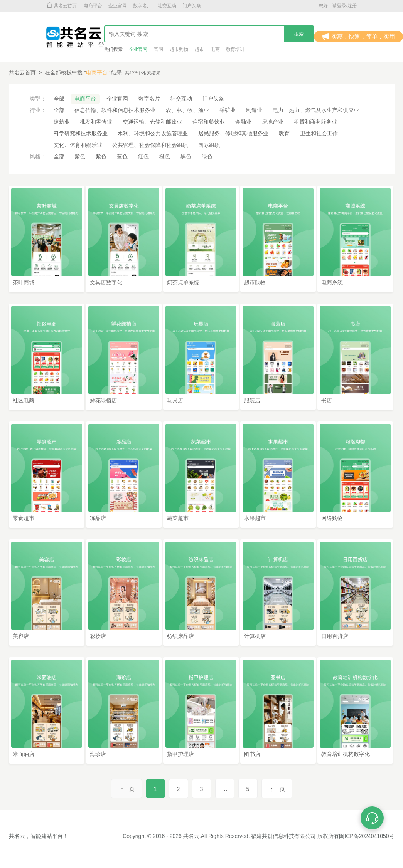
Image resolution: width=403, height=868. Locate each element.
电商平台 (93, 6)
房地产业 (273, 122)
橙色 (165, 156)
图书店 (252, 754)
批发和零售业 (96, 122)
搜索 (299, 34)
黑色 (186, 156)
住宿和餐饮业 (209, 122)
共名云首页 (22, 72)
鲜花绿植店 (103, 400)
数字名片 (142, 6)
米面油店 (24, 754)
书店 (327, 400)
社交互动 (167, 6)
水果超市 (255, 518)
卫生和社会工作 (319, 133)
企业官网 (118, 6)
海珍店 (98, 754)
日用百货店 (335, 636)
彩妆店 (98, 636)
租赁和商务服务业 (315, 122)
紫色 (80, 156)
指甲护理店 (180, 754)
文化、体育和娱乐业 (78, 145)
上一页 (126, 789)
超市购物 (255, 282)
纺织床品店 (180, 636)
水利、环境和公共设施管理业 (153, 133)
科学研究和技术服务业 (81, 133)
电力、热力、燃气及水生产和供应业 (316, 110)
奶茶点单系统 (183, 282)
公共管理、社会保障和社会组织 (150, 145)
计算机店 (255, 636)
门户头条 (192, 6)
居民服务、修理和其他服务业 (233, 133)
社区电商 (24, 400)
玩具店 (175, 400)
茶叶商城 (24, 282)
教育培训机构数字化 (346, 754)
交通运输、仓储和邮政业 (152, 122)
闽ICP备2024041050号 (367, 836)
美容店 (21, 636)
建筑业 (62, 122)
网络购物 (332, 518)
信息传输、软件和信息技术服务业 (115, 110)
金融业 (243, 122)
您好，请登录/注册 (338, 6)
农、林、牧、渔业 (187, 110)
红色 (143, 156)
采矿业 (228, 110)
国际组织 (209, 145)
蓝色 (122, 156)
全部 (59, 99)
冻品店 (98, 518)
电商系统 (332, 282)
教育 (284, 133)
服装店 (252, 400)
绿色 (207, 156)
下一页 (277, 789)
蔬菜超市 (178, 518)
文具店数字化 (106, 282)
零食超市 (24, 518)
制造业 (254, 110)
